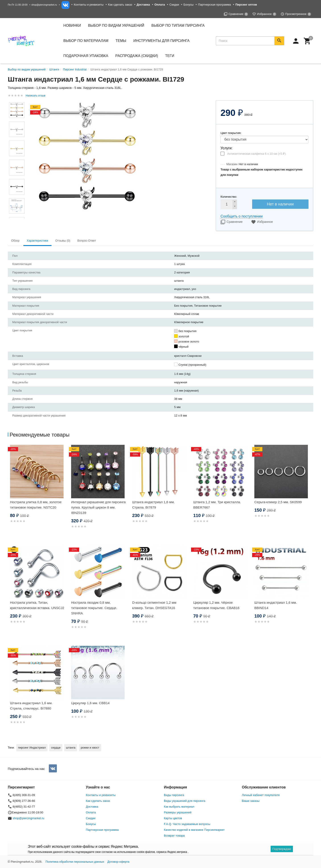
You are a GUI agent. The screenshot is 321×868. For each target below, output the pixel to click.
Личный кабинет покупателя (261, 795)
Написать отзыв (35, 96)
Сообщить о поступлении (242, 216)
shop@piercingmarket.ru (44, 5)
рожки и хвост (90, 748)
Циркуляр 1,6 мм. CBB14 (90, 703)
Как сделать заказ (120, 5)
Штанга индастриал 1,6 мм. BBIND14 (276, 605)
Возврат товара (174, 836)
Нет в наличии (280, 204)
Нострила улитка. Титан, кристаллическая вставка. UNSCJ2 (37, 605)
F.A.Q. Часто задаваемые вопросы (187, 824)
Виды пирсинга (174, 795)
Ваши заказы (251, 801)
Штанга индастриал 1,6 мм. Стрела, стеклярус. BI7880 (31, 706)
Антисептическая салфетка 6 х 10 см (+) (256, 154)
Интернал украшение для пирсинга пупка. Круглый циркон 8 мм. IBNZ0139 (98, 507)
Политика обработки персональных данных (75, 862)
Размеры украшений (178, 812)
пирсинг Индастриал (32, 748)
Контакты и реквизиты (89, 5)
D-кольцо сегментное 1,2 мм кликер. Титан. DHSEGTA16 (154, 605)
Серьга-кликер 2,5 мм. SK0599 (278, 502)
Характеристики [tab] (37, 241)
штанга (71, 748)
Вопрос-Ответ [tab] (87, 241)
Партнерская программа (214, 5)
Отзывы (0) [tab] (63, 241)
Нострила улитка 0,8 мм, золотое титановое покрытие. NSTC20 (36, 505)
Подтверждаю (282, 849)
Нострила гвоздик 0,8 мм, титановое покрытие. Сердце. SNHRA (94, 608)
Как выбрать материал (179, 807)
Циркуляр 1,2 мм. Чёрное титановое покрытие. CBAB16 (216, 605)
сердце (56, 748)
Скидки (174, 5)
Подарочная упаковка (86, 56)
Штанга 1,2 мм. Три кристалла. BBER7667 (217, 505)
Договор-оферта (118, 862)
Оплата (91, 812)
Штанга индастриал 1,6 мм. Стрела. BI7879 (153, 505)
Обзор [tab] (15, 241)
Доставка (92, 807)
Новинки (72, 26)
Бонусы (188, 5)
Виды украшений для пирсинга (185, 801)
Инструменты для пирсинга (161, 41)
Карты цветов (173, 818)
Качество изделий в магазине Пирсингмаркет (194, 830)
